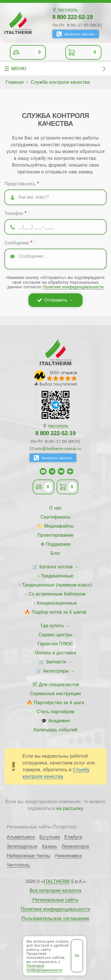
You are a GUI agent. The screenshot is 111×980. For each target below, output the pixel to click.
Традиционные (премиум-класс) (57, 585)
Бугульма (50, 837)
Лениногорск (76, 846)
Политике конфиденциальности (73, 287)
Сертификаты (56, 517)
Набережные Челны (29, 856)
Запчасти (56, 662)
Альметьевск (21, 837)
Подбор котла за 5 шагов (59, 612)
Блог (55, 553)
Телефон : (17, 213)
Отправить (56, 300)
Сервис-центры (55, 635)
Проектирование (56, 535)
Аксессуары (56, 671)
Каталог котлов (56, 567)
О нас (56, 508)
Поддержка (58, 544)
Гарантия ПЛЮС (55, 644)
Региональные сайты (55, 900)
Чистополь (68, 10)
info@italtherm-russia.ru (58, 449)
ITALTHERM (57, 881)
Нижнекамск (68, 856)
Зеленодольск (22, 846)
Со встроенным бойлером (57, 594)
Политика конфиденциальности (56, 909)
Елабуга (73, 837)
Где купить (53, 626)
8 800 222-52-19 (73, 17)
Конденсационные (57, 603)
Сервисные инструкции (55, 694)
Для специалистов (59, 685)
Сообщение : (20, 242)
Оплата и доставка (56, 653)
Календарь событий (56, 730)
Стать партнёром (55, 712)
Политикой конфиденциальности (44, 968)
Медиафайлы (59, 526)
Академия (59, 721)
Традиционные (57, 576)
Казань (50, 846)
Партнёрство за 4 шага (59, 703)
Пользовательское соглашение (55, 919)
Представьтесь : (23, 183)
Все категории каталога (55, 891)
